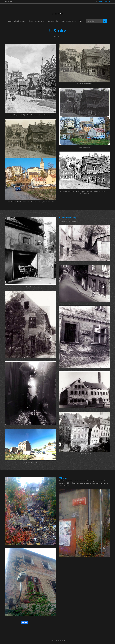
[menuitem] (11, 21)
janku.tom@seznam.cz (104, 2)
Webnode (63, 640)
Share (25, 623)
